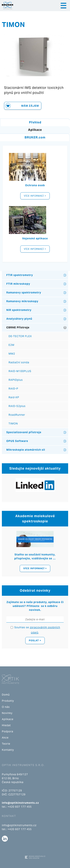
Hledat (6, 725)
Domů (6, 695)
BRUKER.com (35, 137)
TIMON (13, 424)
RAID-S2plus (17, 406)
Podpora (8, 731)
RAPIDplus (16, 380)
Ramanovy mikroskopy (22, 301)
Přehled (35, 122)
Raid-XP (14, 397)
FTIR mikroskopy (18, 284)
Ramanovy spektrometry (24, 292)
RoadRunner (17, 415)
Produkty (8, 701)
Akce (5, 738)
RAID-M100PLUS (20, 371)
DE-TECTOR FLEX (20, 336)
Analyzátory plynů (19, 319)
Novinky (7, 713)
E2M (11, 345)
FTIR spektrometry (20, 275)
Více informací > (35, 196)
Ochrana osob (35, 185)
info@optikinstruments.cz (20, 803)
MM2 (12, 354)
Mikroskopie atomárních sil (26, 450)
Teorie (6, 744)
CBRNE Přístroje (18, 327)
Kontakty (8, 750)
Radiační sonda (19, 362)
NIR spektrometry (19, 310)
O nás (6, 707)
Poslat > (35, 640)
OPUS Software (17, 441)
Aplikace (8, 719)
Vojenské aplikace (35, 238)
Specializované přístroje (24, 432)
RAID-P (13, 389)
